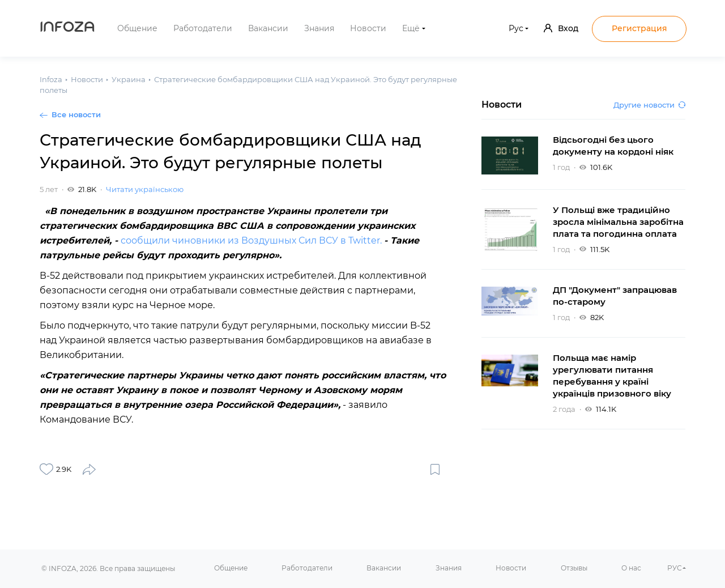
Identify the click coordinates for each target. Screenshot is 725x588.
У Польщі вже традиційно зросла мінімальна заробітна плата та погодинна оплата (618, 222)
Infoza (67, 28)
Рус (516, 28)
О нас (631, 568)
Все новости (76, 114)
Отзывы (574, 568)
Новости (368, 28)
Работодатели (203, 28)
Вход (561, 28)
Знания (319, 28)
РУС (675, 568)
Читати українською (145, 189)
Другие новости (649, 105)
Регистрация (639, 28)
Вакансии (268, 28)
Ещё (411, 28)
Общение (137, 28)
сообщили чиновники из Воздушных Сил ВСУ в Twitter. (252, 240)
